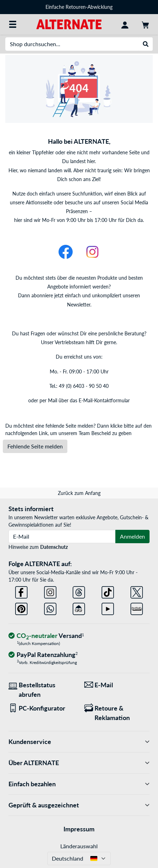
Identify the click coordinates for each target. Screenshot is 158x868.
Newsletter (79, 305)
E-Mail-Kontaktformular (104, 400)
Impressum (79, 829)
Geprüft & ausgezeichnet (79, 805)
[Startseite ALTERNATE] (69, 24)
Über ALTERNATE (79, 763)
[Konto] (125, 24)
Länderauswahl (79, 846)
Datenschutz (54, 547)
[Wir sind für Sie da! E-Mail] (117, 685)
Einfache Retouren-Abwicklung (79, 7)
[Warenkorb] (145, 24)
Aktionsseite (39, 202)
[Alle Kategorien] (13, 24)
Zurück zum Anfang (79, 493)
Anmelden (132, 536)
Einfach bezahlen (79, 784)
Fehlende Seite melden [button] (35, 446)
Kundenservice (79, 742)
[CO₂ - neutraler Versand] (46, 636)
